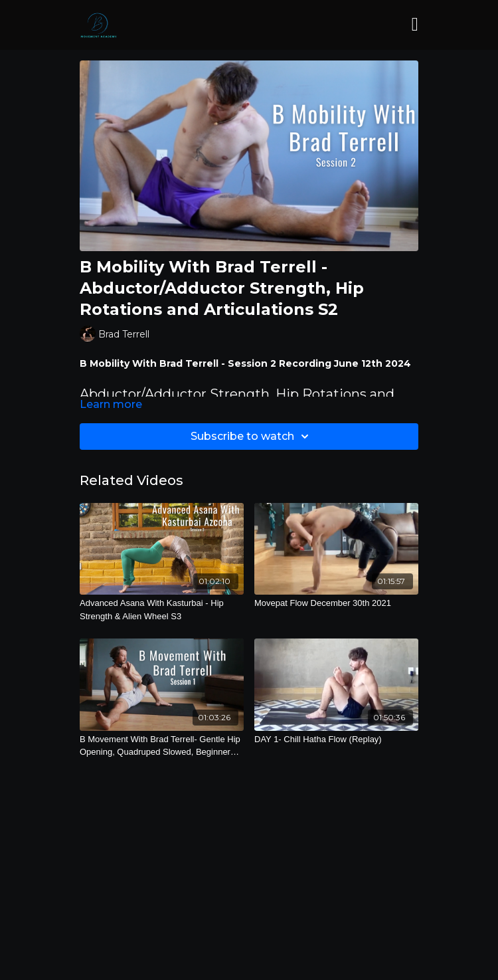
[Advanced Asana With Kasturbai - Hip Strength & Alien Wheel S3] (162, 610)
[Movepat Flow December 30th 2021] (336, 603)
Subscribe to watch (252, 437)
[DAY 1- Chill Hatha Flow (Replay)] (336, 739)
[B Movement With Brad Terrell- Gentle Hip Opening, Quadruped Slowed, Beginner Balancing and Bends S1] (162, 746)
